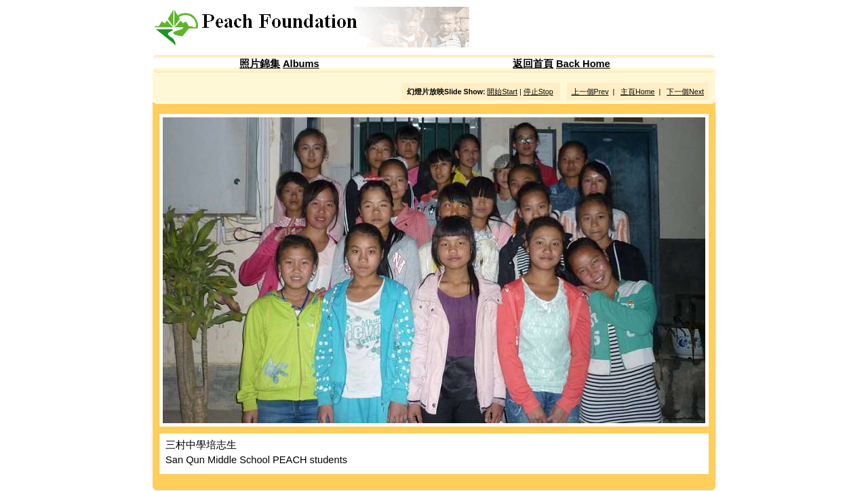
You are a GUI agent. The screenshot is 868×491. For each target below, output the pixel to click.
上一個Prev (590, 92)
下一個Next (685, 92)
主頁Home (637, 92)
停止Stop (538, 92)
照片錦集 (260, 64)
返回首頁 (533, 64)
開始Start (502, 92)
